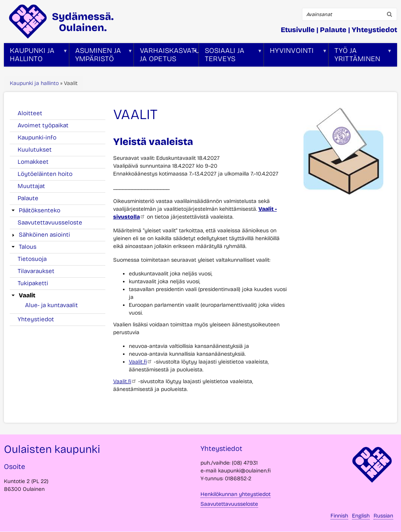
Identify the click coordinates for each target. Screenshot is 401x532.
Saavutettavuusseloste (50, 223)
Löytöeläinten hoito (45, 174)
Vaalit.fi (141, 362)
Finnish (339, 516)
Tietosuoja (32, 259)
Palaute (333, 30)
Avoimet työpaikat (43, 125)
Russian (383, 516)
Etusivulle (298, 30)
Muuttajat (31, 186)
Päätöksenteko (40, 210)
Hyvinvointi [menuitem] (296, 56)
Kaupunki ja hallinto (34, 83)
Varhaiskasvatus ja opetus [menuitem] (166, 56)
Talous (28, 247)
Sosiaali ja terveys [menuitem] (231, 56)
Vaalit (27, 295)
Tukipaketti (33, 283)
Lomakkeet (33, 162)
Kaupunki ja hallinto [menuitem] (36, 56)
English (361, 516)
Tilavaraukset (36, 271)
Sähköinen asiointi (44, 235)
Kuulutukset (35, 150)
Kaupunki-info (37, 138)
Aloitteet (30, 113)
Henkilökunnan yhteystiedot (236, 494)
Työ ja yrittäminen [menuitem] (360, 56)
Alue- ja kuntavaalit (51, 305)
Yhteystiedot (374, 30)
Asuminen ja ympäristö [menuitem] (101, 56)
